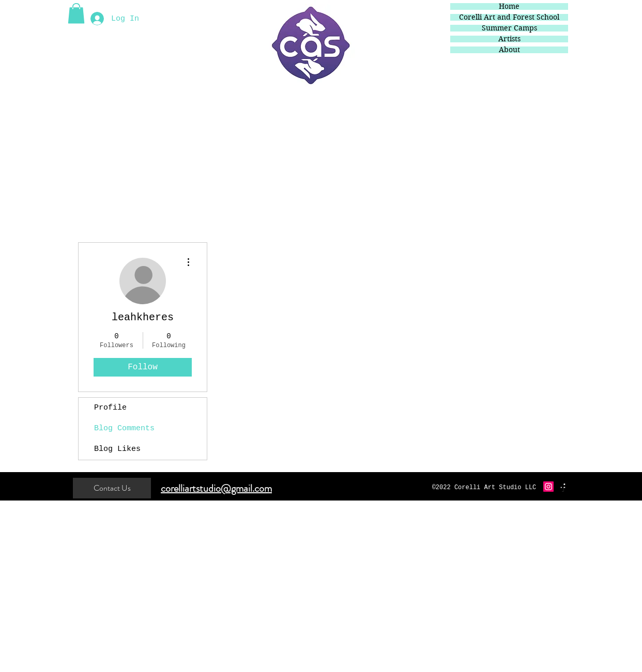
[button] (76, 13)
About (509, 50)
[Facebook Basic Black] (563, 487)
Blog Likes (117, 449)
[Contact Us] (112, 488)
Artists (509, 39)
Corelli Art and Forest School (509, 17)
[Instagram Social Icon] (548, 487)
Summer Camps (509, 28)
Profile (110, 408)
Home (509, 6)
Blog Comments (124, 428)
